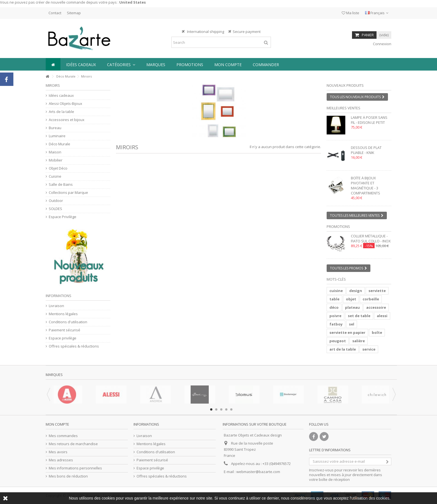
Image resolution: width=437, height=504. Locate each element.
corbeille (371, 299)
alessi (382, 316)
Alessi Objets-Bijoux (65, 104)
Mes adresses (61, 460)
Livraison (56, 306)
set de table (359, 316)
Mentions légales (63, 314)
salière (359, 341)
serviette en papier (347, 332)
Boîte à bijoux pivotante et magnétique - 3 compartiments (366, 185)
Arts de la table (61, 112)
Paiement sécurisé (65, 330)
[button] (121, 64)
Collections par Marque (68, 193)
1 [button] (211, 409)
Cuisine (55, 176)
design (356, 291)
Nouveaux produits (345, 85)
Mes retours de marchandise (73, 444)
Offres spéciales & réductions (74, 346)
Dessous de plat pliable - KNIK (366, 150)
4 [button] (226, 409)
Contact (55, 13)
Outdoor (56, 201)
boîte (377, 332)
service (369, 349)
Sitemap (74, 13)
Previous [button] (48, 394)
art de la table (343, 349)
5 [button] (231, 409)
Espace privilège (63, 338)
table (334, 299)
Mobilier (56, 160)
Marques (54, 375)
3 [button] (221, 409)
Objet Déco (58, 168)
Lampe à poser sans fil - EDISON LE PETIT (369, 120)
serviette (377, 291)
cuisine (336, 291)
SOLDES (55, 209)
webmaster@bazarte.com (258, 472)
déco (334, 307)
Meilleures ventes (343, 108)
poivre (335, 316)
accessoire (376, 307)
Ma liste (350, 13)
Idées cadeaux (61, 96)
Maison (55, 152)
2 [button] (216, 409)
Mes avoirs (58, 452)
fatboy (336, 324)
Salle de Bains (61, 185)
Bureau (55, 128)
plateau (352, 307)
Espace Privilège (63, 217)
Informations (59, 296)
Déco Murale (66, 76)
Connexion (382, 44)
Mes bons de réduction (68, 476)
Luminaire (57, 136)
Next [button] (394, 394)
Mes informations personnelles (75, 468)
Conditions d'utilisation (68, 322)
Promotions (338, 226)
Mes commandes (63, 436)
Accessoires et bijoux (67, 120)
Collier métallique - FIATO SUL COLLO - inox (371, 238)
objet (351, 299)
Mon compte (57, 424)
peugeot (338, 341)
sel (352, 324)
